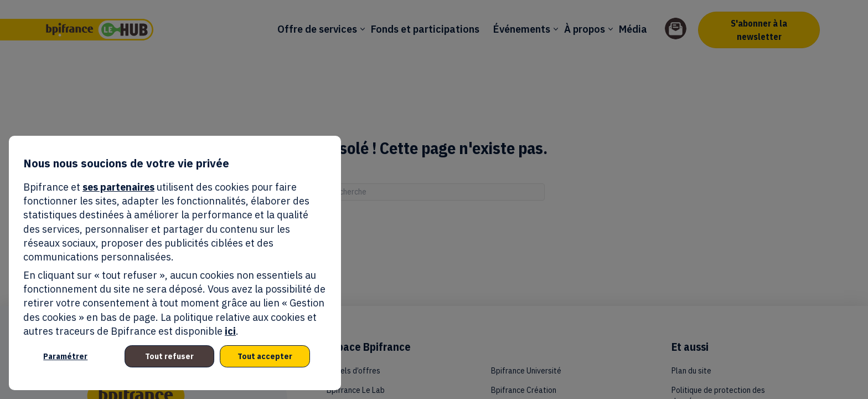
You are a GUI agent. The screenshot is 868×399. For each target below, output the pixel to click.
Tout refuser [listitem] (169, 356)
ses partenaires (118, 187)
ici (230, 331)
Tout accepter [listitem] (265, 356)
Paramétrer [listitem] (65, 356)
